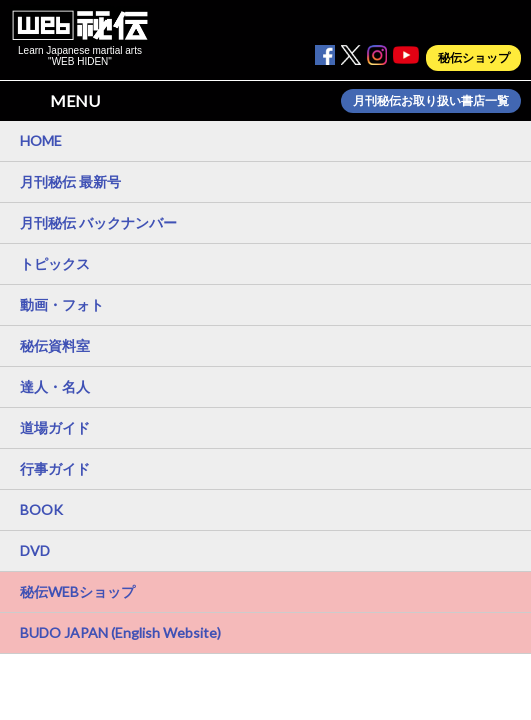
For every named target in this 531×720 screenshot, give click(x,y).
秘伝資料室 (55, 345)
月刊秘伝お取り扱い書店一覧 (431, 101)
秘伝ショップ (474, 58)
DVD (35, 550)
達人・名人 (55, 386)
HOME (41, 140)
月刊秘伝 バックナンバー (98, 222)
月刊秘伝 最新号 (70, 181)
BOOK (41, 509)
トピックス (55, 263)
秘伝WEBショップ (77, 591)
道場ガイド (55, 427)
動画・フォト (62, 304)
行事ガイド (55, 468)
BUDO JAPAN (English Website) (120, 632)
